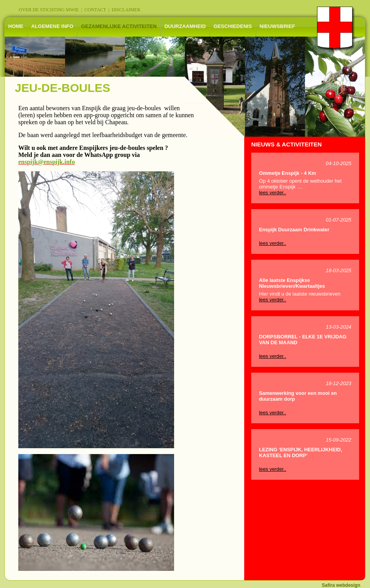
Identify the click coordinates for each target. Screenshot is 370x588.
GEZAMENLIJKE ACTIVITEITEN (119, 26)
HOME (16, 26)
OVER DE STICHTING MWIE (49, 10)
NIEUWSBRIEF (277, 26)
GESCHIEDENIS (233, 26)
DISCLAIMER (126, 10)
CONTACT (95, 10)
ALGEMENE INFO (52, 26)
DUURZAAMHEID (185, 26)
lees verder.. (273, 193)
